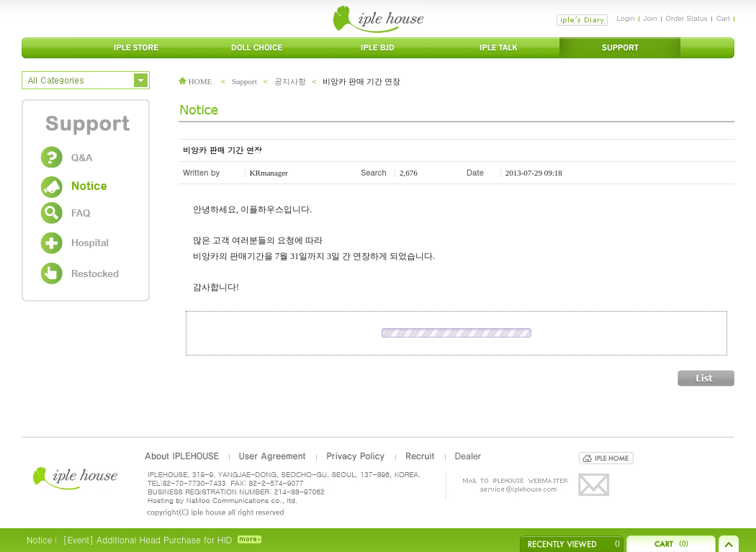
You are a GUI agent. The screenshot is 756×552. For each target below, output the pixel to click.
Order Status (687, 18)
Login (625, 18)
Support (244, 81)
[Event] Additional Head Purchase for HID (147, 539)
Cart (723, 18)
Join (651, 18)
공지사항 (290, 81)
